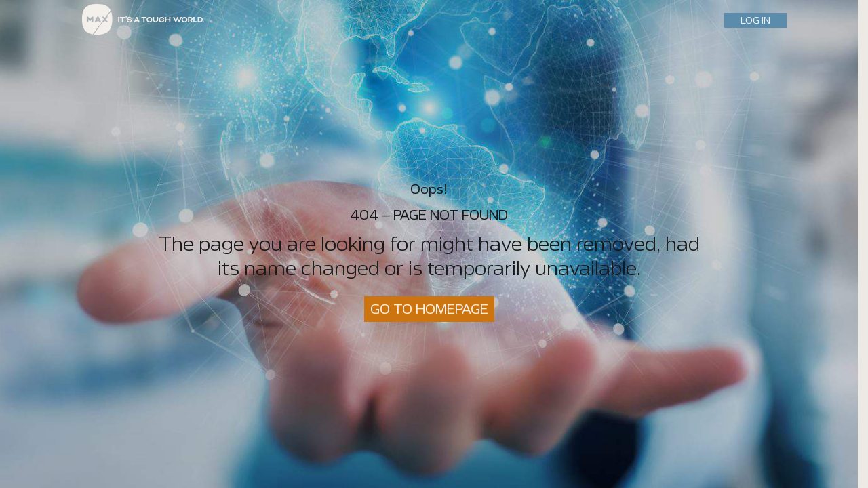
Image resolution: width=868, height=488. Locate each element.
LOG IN (755, 20)
